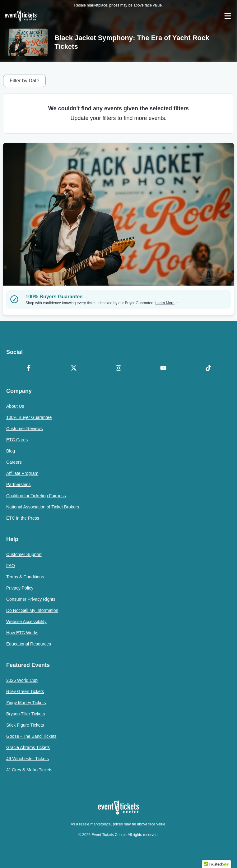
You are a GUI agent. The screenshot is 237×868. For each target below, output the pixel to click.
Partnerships (19, 485)
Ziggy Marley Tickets (26, 703)
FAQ (11, 566)
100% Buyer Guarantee (29, 417)
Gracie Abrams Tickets (28, 747)
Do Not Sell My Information (32, 610)
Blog (11, 451)
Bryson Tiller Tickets (26, 714)
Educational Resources (29, 644)
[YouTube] (163, 369)
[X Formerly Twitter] (73, 369)
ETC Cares (17, 440)
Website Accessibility (26, 622)
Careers (14, 462)
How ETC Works (22, 633)
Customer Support (24, 554)
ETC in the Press (23, 518)
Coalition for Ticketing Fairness (36, 496)
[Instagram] (118, 369)
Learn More (167, 303)
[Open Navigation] (228, 16)
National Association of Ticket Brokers (43, 507)
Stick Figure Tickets (25, 725)
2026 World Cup (22, 680)
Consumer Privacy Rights (31, 599)
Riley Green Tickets (25, 691)
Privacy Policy (20, 588)
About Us (15, 406)
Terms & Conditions (25, 577)
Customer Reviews (24, 429)
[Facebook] (29, 369)
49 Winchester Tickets (28, 759)
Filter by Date (24, 81)
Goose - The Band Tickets (31, 736)
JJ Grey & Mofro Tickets (29, 770)
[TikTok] (208, 369)
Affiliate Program (22, 473)
